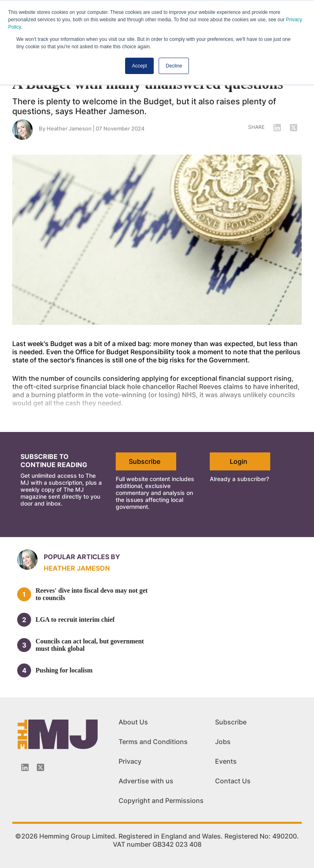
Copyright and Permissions (161, 801)
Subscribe (145, 461)
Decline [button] (174, 66)
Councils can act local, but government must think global (90, 645)
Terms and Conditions (153, 742)
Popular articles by (82, 557)
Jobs (223, 742)
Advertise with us (146, 781)
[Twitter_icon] (40, 767)
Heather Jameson (69, 128)
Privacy (130, 761)
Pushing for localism (64, 670)
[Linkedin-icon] (25, 767)
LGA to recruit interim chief (75, 620)
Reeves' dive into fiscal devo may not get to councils (92, 594)
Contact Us (233, 781)
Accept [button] (140, 66)
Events (226, 761)
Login (239, 461)
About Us (133, 722)
